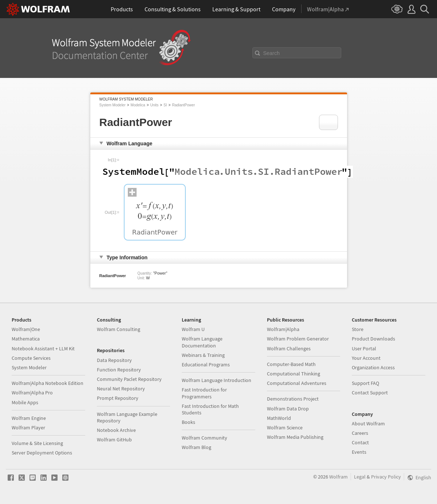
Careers (360, 433)
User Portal (364, 349)
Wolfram (338, 477)
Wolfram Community (204, 438)
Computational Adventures (297, 383)
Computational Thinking (294, 374)
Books (188, 422)
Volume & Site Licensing (37, 443)
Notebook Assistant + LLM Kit (43, 349)
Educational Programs (206, 365)
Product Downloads (373, 339)
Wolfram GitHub (114, 440)
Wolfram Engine (29, 418)
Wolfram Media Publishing (295, 437)
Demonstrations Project (293, 399)
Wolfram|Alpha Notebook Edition (48, 383)
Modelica (138, 105)
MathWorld (279, 418)
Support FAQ (365, 383)
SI (165, 105)
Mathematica (26, 339)
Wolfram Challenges (289, 349)
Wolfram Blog (196, 447)
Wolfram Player (28, 428)
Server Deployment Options (42, 453)
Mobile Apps (25, 402)
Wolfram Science (285, 428)
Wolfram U (193, 329)
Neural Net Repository (121, 389)
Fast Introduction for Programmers (204, 393)
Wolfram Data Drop (288, 409)
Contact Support (370, 393)
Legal (360, 477)
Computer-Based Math (291, 364)
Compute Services (31, 358)
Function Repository (119, 370)
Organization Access (373, 367)
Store (358, 329)
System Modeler (113, 105)
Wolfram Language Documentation (202, 342)
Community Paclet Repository (129, 379)
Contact (360, 442)
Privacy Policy (386, 477)
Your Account (366, 358)
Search (272, 53)
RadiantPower (183, 105)
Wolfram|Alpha (283, 329)
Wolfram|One (26, 329)
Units (154, 105)
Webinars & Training (203, 355)
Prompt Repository (118, 398)
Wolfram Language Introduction (216, 380)
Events (359, 452)
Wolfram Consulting (119, 329)
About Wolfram (368, 424)
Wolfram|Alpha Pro (32, 393)
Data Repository (114, 360)
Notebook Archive (116, 430)
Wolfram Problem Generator (298, 339)
